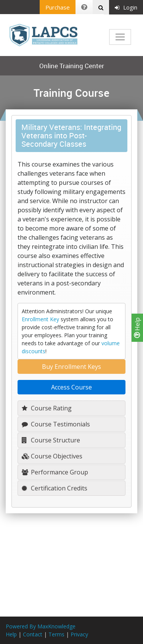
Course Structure (51, 440)
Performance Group (55, 472)
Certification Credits (55, 488)
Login (126, 7)
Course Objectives (52, 456)
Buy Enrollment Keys (71, 367)
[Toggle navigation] (120, 37)
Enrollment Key (40, 319)
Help (137, 328)
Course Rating (47, 408)
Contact (33, 634)
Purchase (58, 7)
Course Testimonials (56, 424)
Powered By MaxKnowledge (41, 626)
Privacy (79, 634)
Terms (56, 634)
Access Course (71, 387)
